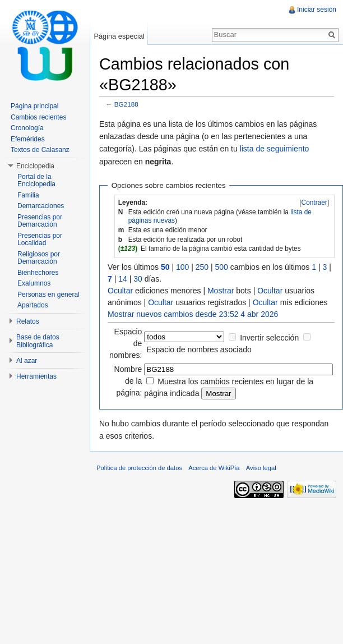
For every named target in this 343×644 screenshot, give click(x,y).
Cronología (27, 128)
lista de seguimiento (275, 149)
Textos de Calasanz (40, 150)
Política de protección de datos (139, 468)
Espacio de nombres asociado (199, 349)
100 (182, 267)
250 (202, 267)
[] (314, 203)
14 (123, 279)
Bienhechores (38, 273)
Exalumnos (34, 283)
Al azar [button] (27, 361)
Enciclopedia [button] (35, 166)
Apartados (33, 305)
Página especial (119, 36)
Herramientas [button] (36, 376)
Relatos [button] (28, 321)
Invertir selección (269, 338)
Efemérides (28, 139)
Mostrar (221, 291)
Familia (28, 195)
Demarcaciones (41, 206)
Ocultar (120, 291)
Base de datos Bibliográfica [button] (38, 341)
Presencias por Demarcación (40, 221)
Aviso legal (261, 468)
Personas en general (48, 295)
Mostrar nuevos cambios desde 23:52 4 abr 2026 (193, 314)
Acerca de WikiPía (214, 468)
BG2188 (126, 104)
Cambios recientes (38, 117)
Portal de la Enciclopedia (36, 181)
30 (138, 279)
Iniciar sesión (317, 10)
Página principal (34, 106)
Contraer (314, 203)
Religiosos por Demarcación (39, 258)
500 (222, 267)
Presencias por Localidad (40, 240)
